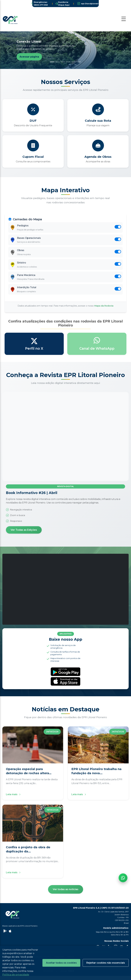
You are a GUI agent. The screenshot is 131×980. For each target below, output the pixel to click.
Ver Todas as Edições (24, 534)
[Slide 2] (58, 62)
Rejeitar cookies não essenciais (106, 963)
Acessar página (29, 57)
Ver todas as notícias (66, 893)
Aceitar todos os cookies (61, 963)
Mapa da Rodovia (104, 310)
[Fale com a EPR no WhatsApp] (123, 935)
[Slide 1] (52, 62)
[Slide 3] (63, 62)
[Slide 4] (68, 62)
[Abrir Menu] (124, 19)
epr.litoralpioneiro (91, 4)
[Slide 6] (79, 62)
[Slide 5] (73, 62)
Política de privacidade (16, 975)
